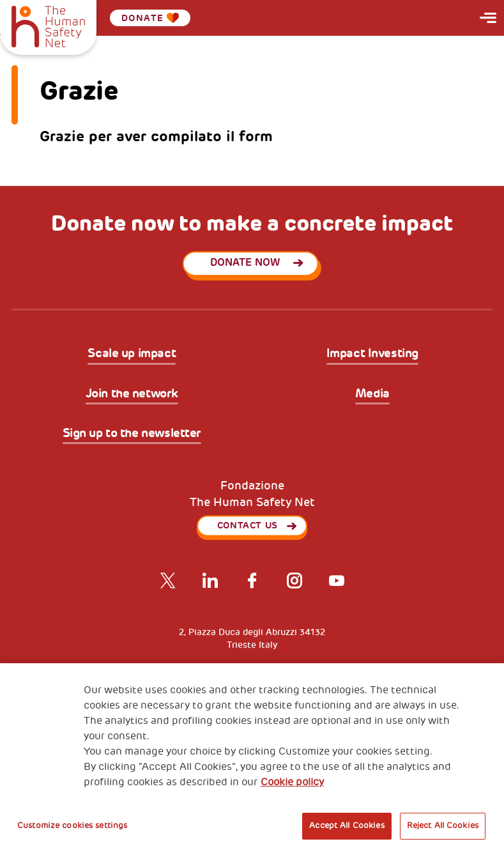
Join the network (132, 394)
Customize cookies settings (72, 826)
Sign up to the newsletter (132, 434)
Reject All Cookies (443, 826)
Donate (150, 18)
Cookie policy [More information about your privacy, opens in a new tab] (292, 782)
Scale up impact (132, 354)
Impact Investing (372, 354)
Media (372, 394)
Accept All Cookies (347, 826)
